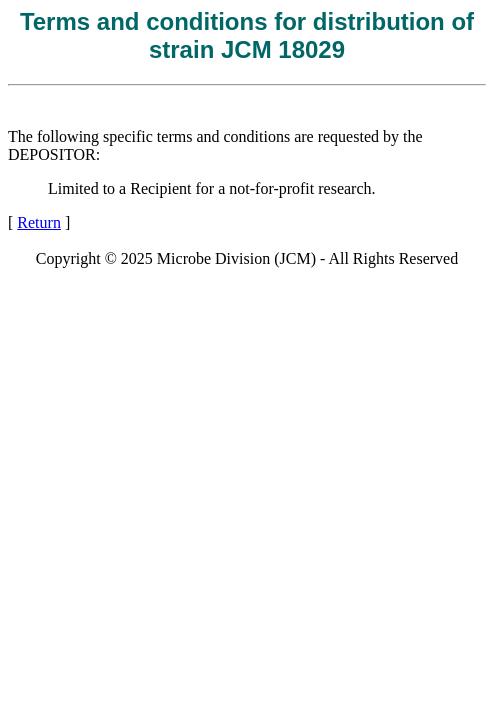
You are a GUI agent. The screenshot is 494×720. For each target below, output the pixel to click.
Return (39, 222)
